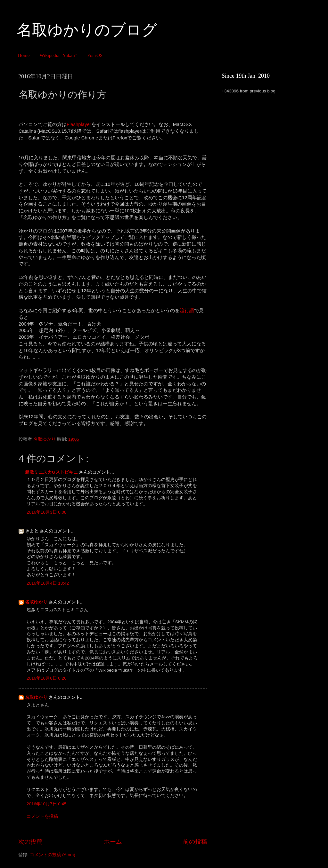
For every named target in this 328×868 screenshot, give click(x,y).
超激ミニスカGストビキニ (51, 472)
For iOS (95, 55)
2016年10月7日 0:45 (47, 804)
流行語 (187, 311)
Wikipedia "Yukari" (58, 55)
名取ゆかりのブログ (87, 30)
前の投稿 (195, 842)
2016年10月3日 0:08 (47, 512)
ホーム (113, 842)
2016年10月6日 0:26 (47, 678)
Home (24, 55)
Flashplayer (79, 124)
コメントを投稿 (42, 816)
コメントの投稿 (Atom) (53, 855)
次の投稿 (30, 842)
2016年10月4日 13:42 (48, 583)
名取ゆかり (36, 602)
